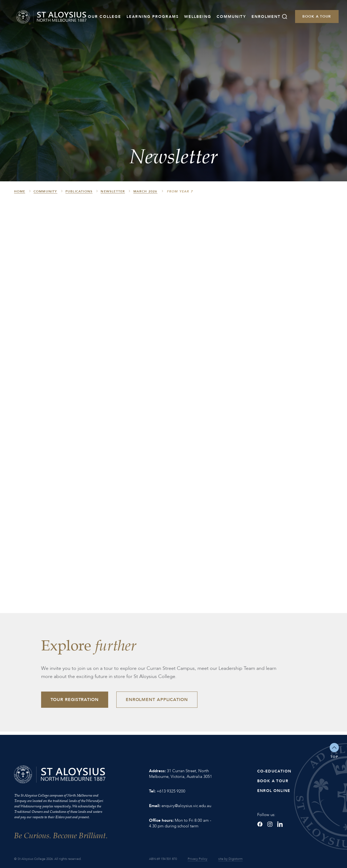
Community (231, 17)
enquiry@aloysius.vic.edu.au (186, 806)
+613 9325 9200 (171, 791)
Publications (79, 191)
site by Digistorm (230, 859)
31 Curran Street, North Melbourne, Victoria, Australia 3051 (181, 774)
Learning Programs (153, 17)
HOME (20, 191)
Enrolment (266, 17)
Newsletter (113, 191)
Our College (105, 17)
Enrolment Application (157, 700)
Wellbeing (198, 17)
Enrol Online (274, 791)
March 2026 (145, 191)
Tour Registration (75, 700)
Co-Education (274, 771)
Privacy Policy (198, 859)
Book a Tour (317, 17)
